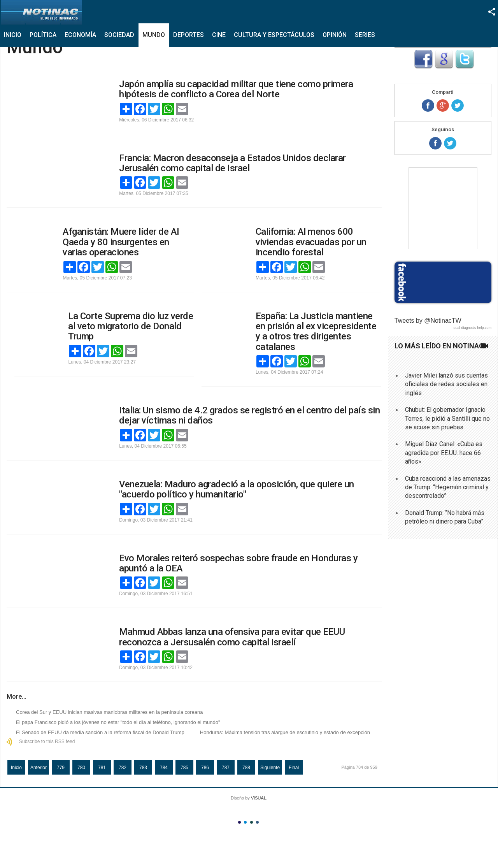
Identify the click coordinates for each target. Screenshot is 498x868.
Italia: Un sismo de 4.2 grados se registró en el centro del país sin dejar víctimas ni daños (249, 415)
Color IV (257, 822)
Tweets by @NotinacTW (428, 321)
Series (365, 35)
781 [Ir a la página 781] (102, 768)
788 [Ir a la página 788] (246, 768)
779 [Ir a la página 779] (61, 768)
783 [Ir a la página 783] (143, 768)
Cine (219, 35)
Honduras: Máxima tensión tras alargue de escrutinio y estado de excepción (285, 732)
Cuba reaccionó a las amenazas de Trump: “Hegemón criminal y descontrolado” (448, 487)
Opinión (335, 35)
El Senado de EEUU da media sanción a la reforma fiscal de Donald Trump (100, 732)
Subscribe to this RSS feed (47, 741)
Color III (252, 822)
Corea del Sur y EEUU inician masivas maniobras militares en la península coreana (110, 712)
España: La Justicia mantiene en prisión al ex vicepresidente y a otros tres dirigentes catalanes (316, 331)
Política (43, 35)
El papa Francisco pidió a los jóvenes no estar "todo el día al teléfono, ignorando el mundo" (118, 722)
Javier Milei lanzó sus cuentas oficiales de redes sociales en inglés (446, 384)
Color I (239, 822)
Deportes (189, 35)
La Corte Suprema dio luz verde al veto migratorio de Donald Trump (131, 326)
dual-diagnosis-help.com (472, 328)
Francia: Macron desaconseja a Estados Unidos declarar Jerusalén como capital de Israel (232, 163)
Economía (80, 35)
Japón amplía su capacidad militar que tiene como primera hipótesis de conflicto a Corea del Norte (236, 89)
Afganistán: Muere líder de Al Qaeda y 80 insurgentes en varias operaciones (121, 242)
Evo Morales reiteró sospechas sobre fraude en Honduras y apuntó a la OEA (238, 563)
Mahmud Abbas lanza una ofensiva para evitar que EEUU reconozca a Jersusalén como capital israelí (232, 637)
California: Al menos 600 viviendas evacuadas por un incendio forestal (311, 242)
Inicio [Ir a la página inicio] (16, 768)
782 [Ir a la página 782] (123, 768)
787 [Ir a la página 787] (226, 768)
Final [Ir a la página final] (294, 768)
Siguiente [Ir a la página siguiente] (270, 768)
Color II (245, 822)
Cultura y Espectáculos (274, 35)
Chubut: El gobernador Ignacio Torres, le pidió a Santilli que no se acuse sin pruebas (447, 418)
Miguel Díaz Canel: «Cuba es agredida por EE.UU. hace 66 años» (444, 453)
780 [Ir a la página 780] (81, 768)
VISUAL (259, 798)
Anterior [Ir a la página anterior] (39, 768)
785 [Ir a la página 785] (184, 768)
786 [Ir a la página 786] (205, 768)
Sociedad (119, 35)
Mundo (154, 35)
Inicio (13, 35)
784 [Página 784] (164, 768)
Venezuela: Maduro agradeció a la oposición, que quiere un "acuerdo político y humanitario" (237, 489)
